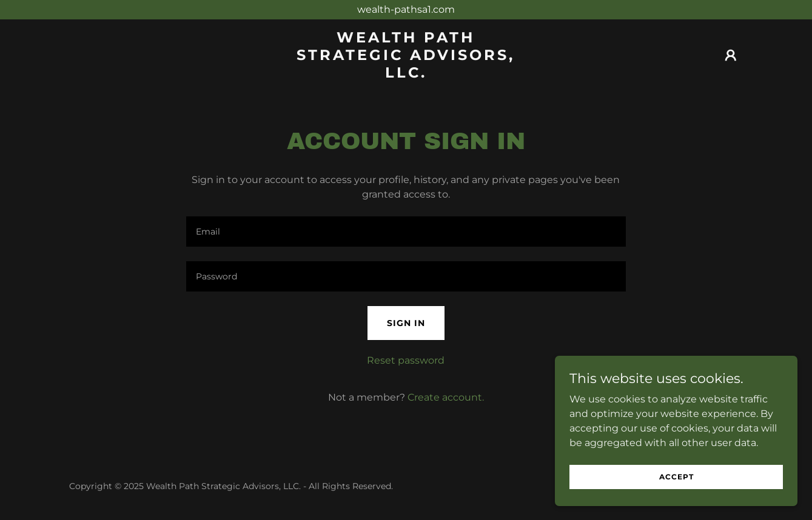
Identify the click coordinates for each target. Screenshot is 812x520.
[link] (406, 74)
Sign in (406, 323)
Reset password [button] (406, 360)
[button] (731, 55)
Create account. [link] (446, 397)
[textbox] (406, 232)
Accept (676, 477)
